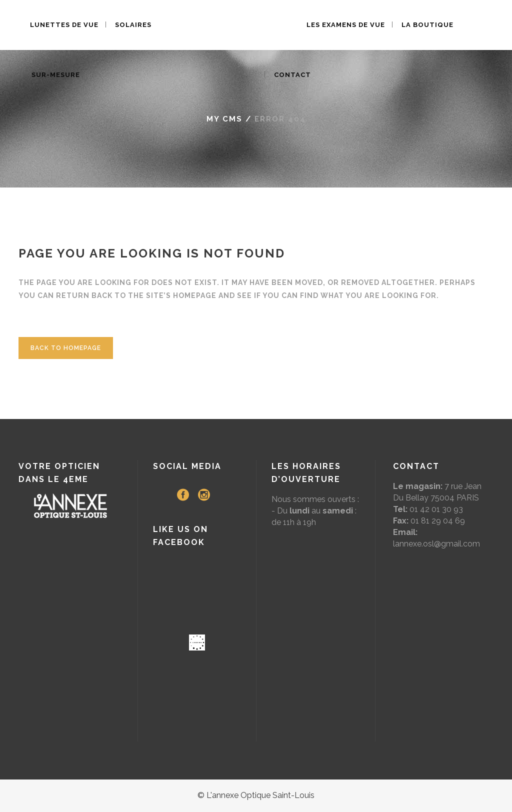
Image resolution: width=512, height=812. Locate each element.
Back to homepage (66, 348)
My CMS (224, 119)
